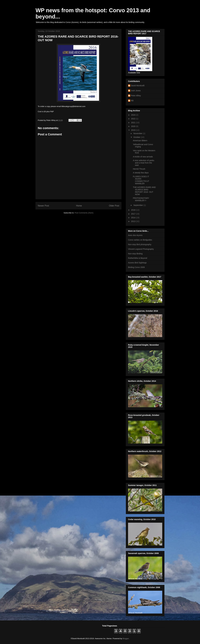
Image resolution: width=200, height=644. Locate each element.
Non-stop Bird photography (140, 244)
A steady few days (141, 173)
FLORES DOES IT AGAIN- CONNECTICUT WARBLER (141, 180)
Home (79, 206)
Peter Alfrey (136, 96)
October (137, 137)
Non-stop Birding (135, 254)
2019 (134, 130)
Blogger (126, 639)
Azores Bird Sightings (137, 263)
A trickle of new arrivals (143, 157)
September (138, 205)
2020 (134, 126)
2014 (134, 218)
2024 (134, 115)
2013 (134, 221)
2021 (134, 123)
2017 (134, 214)
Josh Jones (136, 91)
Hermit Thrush (139, 169)
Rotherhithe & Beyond (138, 258)
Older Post (114, 206)
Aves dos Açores (135, 235)
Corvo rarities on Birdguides (140, 240)
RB (132, 101)
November (138, 133)
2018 (134, 210)
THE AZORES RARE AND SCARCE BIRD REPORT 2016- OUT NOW (144, 191)
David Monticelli (138, 86)
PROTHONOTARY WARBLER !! (141, 199)
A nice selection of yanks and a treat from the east (144, 163)
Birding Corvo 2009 (136, 267)
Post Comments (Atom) (84, 213)
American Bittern (140, 141)
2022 (134, 119)
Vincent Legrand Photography (141, 249)
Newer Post (43, 206)
